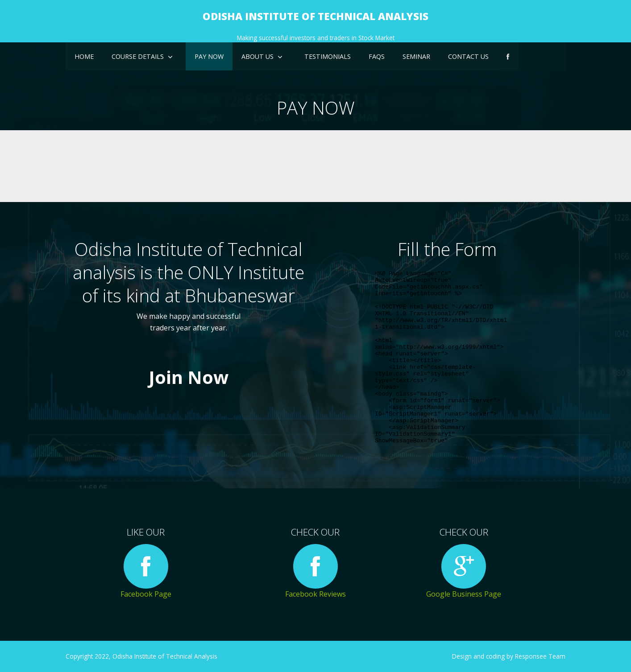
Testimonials (328, 56)
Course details (138, 56)
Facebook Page (146, 571)
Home (84, 56)
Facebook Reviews (315, 571)
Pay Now (209, 56)
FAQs (377, 56)
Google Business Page (464, 571)
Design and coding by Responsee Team (509, 656)
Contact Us (468, 56)
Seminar (416, 56)
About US (257, 56)
